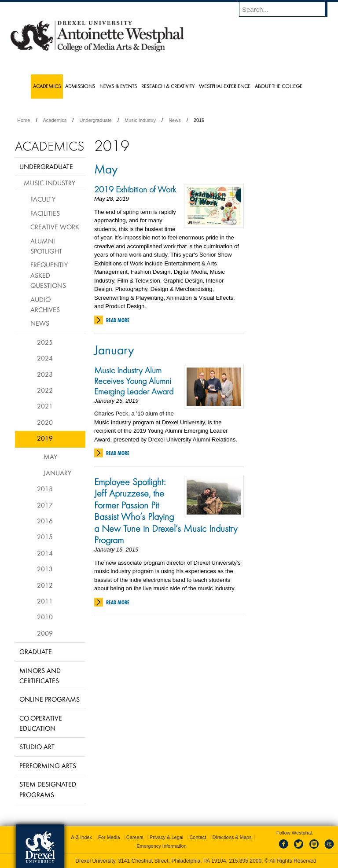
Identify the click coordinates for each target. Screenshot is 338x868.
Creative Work (55, 227)
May (106, 169)
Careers (135, 837)
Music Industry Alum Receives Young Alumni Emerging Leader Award (134, 381)
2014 (45, 553)
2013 (45, 569)
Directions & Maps (232, 837)
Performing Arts (48, 765)
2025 (45, 342)
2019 (45, 438)
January (114, 349)
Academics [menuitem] (47, 86)
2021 (45, 406)
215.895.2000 (245, 861)
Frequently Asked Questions (49, 275)
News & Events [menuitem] (118, 86)
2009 (45, 633)
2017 (45, 505)
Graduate (36, 651)
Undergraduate (95, 120)
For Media (109, 837)
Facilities (45, 213)
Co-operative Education (41, 723)
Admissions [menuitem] (80, 86)
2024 (45, 358)
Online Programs (50, 699)
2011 (45, 601)
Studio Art (37, 747)
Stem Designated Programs (48, 789)
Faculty (43, 199)
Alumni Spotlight (46, 246)
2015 (45, 537)
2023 (45, 374)
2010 (45, 617)
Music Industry (140, 120)
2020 (45, 422)
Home (24, 120)
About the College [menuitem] (279, 86)
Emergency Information (162, 846)
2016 (45, 521)
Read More (118, 320)
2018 (45, 489)
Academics (55, 120)
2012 (45, 585)
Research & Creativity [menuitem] (168, 86)
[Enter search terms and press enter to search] (287, 9)
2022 (45, 390)
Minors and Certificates (40, 675)
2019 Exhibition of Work (135, 189)
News (175, 120)
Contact (198, 837)
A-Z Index (81, 837)
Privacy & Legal (166, 837)
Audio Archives (45, 304)
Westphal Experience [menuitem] (225, 86)
